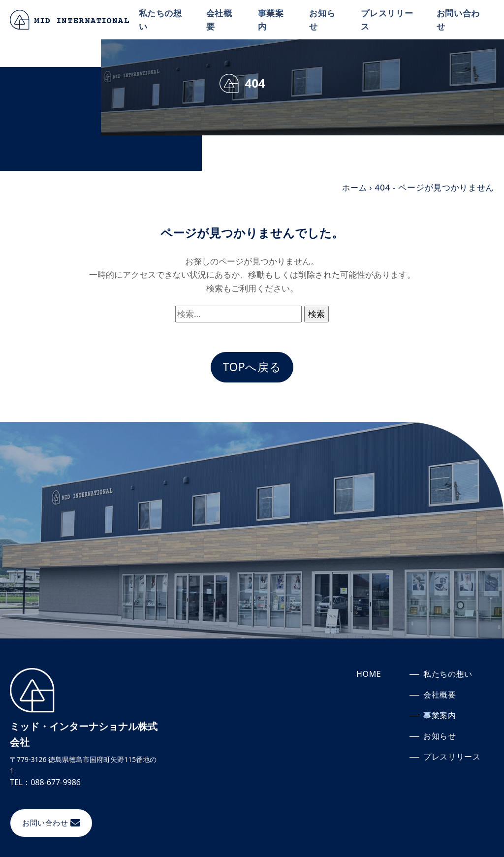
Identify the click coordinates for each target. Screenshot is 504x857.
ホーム (354, 187)
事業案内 (272, 20)
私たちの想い (163, 20)
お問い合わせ (459, 20)
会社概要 (221, 20)
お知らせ (324, 20)
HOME (369, 675)
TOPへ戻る (252, 367)
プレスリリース (388, 20)
